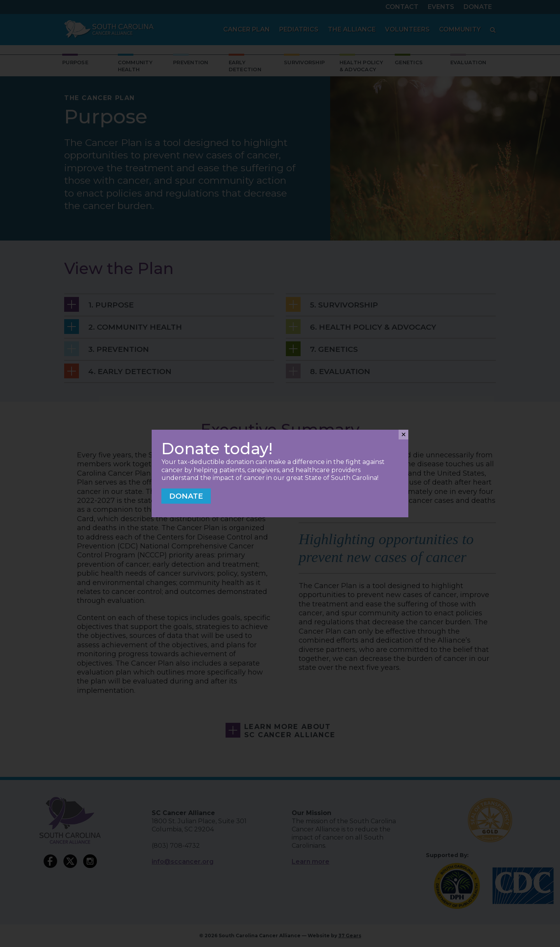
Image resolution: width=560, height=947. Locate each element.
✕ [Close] (403, 435)
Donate (186, 496)
